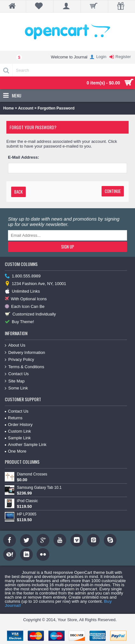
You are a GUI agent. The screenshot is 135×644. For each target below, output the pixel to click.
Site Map (15, 381)
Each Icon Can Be (25, 307)
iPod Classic (27, 501)
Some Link (16, 388)
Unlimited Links (22, 292)
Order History (19, 425)
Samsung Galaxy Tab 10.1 (39, 488)
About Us (15, 345)
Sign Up (68, 247)
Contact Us (17, 374)
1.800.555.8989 (23, 276)
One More (16, 451)
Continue (113, 191)
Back (18, 192)
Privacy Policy (19, 360)
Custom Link (18, 431)
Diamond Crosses (32, 474)
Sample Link (18, 438)
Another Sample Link (26, 445)
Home (8, 108)
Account (26, 108)
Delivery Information (25, 353)
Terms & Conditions (25, 367)
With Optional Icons (26, 299)
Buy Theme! (19, 322)
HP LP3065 (27, 514)
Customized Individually (30, 314)
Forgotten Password (56, 108)
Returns (14, 418)
